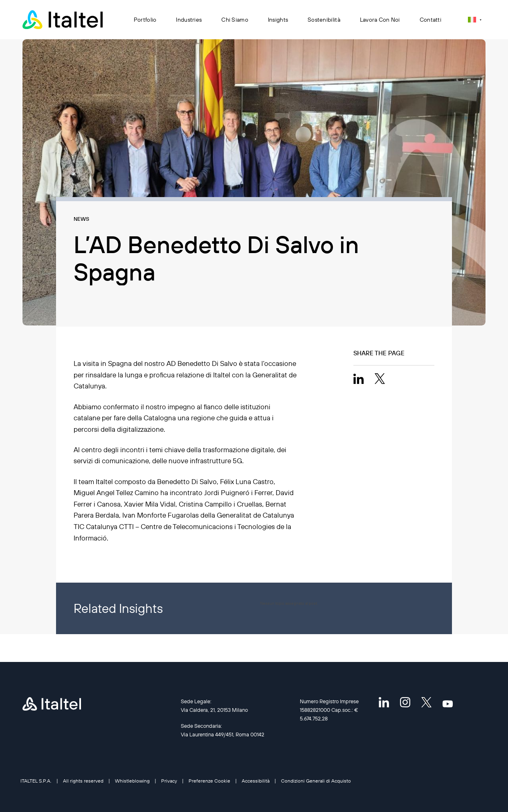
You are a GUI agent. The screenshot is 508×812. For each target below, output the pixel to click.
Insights (278, 20)
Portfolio (145, 20)
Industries (189, 20)
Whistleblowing (132, 781)
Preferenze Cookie (209, 781)
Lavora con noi (380, 20)
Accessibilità (256, 781)
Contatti (430, 20)
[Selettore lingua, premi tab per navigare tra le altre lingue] (475, 19)
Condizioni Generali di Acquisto (316, 781)
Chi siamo (235, 20)
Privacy (169, 781)
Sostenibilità (324, 20)
